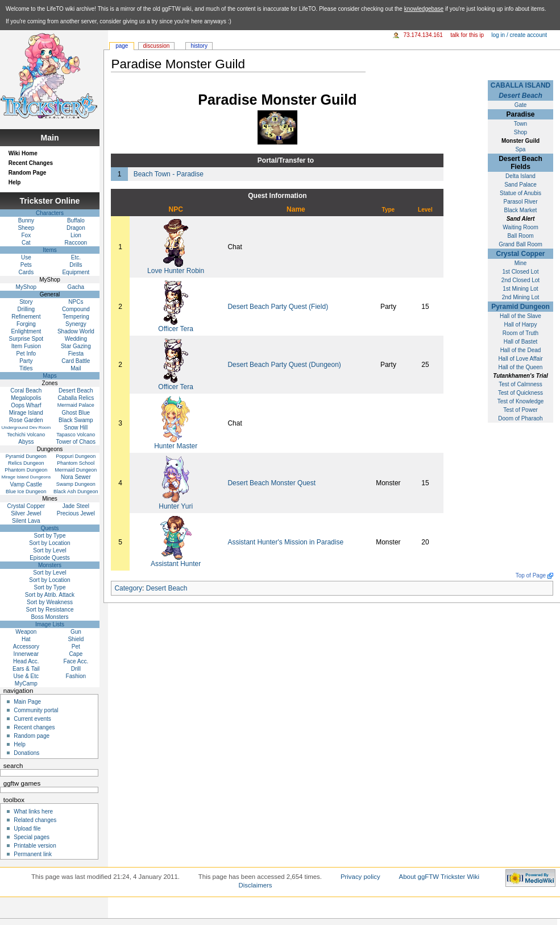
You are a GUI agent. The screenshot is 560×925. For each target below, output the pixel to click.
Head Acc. (26, 661)
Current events (32, 719)
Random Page (28, 173)
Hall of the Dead (521, 350)
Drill (76, 669)
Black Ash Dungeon (76, 492)
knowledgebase (424, 9)
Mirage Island (26, 413)
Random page (32, 736)
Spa (521, 149)
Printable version (35, 846)
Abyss (26, 442)
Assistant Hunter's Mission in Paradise (285, 542)
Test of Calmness (520, 384)
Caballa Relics (76, 398)
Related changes (35, 820)
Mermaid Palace (76, 405)
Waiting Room (520, 227)
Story (26, 302)
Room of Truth (520, 333)
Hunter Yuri (176, 506)
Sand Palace (520, 185)
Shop (520, 132)
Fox (26, 235)
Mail (76, 368)
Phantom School (76, 463)
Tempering (76, 317)
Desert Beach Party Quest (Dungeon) (284, 365)
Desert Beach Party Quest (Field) (278, 307)
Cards (26, 272)
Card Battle (76, 361)
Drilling (26, 309)
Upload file (27, 829)
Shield (76, 639)
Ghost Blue (76, 413)
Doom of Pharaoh (520, 418)
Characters (50, 213)
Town (520, 124)
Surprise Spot (26, 339)
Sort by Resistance (50, 610)
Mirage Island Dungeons (26, 477)
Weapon (26, 632)
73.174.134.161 (423, 35)
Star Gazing (76, 346)
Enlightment (26, 331)
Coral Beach (26, 391)
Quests (50, 528)
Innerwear (26, 654)
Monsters (50, 565)
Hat (26, 639)
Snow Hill (76, 428)
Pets (26, 265)
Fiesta (76, 354)
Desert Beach (520, 96)
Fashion (76, 676)
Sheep (26, 228)
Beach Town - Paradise (169, 174)
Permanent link (33, 854)
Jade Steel (76, 506)
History (199, 46)
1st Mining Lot (520, 289)
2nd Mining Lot (521, 297)
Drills (76, 265)
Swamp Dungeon (76, 484)
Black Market (521, 210)
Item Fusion (26, 346)
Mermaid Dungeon (76, 470)
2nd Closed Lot (520, 280)
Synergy (76, 324)
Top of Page (531, 575)
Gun (76, 632)
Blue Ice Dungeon (26, 492)
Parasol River (520, 202)
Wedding (76, 339)
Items (49, 250)
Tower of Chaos (76, 442)
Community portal (36, 710)
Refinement (26, 317)
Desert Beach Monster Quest (271, 483)
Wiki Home (23, 153)
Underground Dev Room (26, 428)
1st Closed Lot (521, 272)
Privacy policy (360, 877)
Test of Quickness (520, 393)
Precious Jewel (76, 513)
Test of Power (520, 410)
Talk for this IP (467, 35)
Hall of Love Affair (520, 359)
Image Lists (50, 624)
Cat (26, 243)
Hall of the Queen (521, 367)
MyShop (26, 287)
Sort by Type (50, 536)
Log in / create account (519, 35)
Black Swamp (76, 420)
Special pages (32, 837)
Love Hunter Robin (176, 271)
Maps (49, 376)
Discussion (157, 46)
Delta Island (520, 176)
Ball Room (520, 236)
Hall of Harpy (521, 325)
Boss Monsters (49, 617)
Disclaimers (256, 885)
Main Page (27, 702)
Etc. (76, 257)
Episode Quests (50, 558)
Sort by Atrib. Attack (50, 595)
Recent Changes (31, 163)
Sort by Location (49, 543)
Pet (76, 647)
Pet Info (26, 354)
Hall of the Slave (520, 316)
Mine (521, 263)
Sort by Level (49, 550)
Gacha (76, 287)
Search (13, 766)
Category (128, 588)
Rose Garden (26, 420)
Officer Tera (176, 329)
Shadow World (76, 331)
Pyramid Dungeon (520, 307)
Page (122, 46)
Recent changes (34, 727)
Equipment (76, 272)
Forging (26, 324)
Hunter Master (176, 446)
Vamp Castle (26, 484)
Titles (26, 368)
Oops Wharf (26, 405)
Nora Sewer (76, 477)
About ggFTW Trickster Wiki (439, 877)
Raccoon (76, 243)
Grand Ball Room (520, 244)
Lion (76, 235)
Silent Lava (26, 521)
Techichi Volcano (26, 435)
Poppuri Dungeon (76, 456)
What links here (33, 812)
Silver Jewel (26, 513)
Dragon (76, 228)
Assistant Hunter (176, 564)
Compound (76, 309)
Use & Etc (26, 676)
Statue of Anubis (520, 193)
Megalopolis (26, 398)
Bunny (26, 220)
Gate (521, 105)
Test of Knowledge (521, 401)
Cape (76, 654)
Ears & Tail (26, 669)
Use (26, 257)
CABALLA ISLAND (521, 85)
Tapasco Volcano (76, 435)
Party (26, 361)
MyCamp (26, 684)
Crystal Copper (520, 254)
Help (15, 182)
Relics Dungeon (26, 463)
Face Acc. (76, 661)
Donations (26, 753)
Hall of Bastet (520, 342)
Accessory (26, 647)
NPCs (76, 302)
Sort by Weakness (50, 602)
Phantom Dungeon (26, 470)
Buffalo (76, 220)
